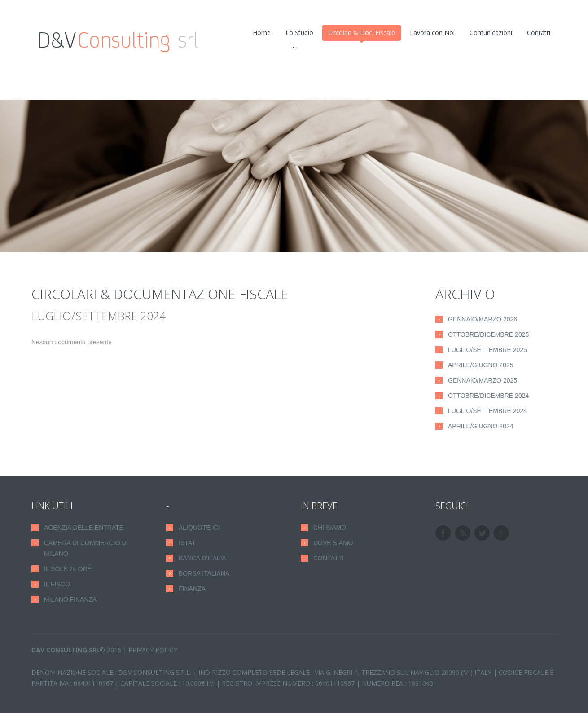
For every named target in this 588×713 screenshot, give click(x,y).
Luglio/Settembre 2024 (487, 411)
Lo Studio (299, 35)
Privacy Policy (153, 650)
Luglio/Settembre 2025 (487, 350)
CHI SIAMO (330, 528)
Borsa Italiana (204, 573)
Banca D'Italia (202, 558)
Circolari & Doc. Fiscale (362, 35)
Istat (187, 543)
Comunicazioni (491, 33)
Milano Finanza (70, 599)
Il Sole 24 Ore (68, 569)
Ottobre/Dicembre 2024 (488, 396)
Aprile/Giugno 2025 (481, 365)
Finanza (192, 589)
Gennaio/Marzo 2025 (483, 380)
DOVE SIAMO (333, 543)
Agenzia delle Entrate (84, 528)
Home (262, 33)
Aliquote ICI (200, 528)
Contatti (539, 33)
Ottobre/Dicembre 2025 (488, 334)
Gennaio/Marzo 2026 (483, 319)
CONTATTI (329, 558)
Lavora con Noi (432, 33)
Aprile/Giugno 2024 (481, 426)
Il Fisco (57, 584)
